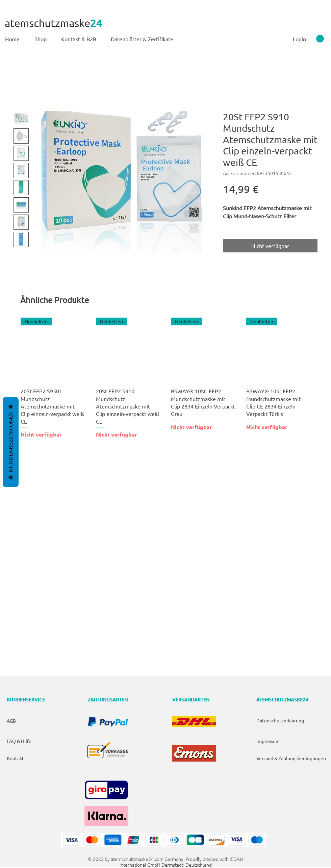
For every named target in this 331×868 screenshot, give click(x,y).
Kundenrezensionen (11, 442)
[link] (320, 39)
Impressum (268, 741)
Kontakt (15, 758)
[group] (165, 378)
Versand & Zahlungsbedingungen (291, 758)
